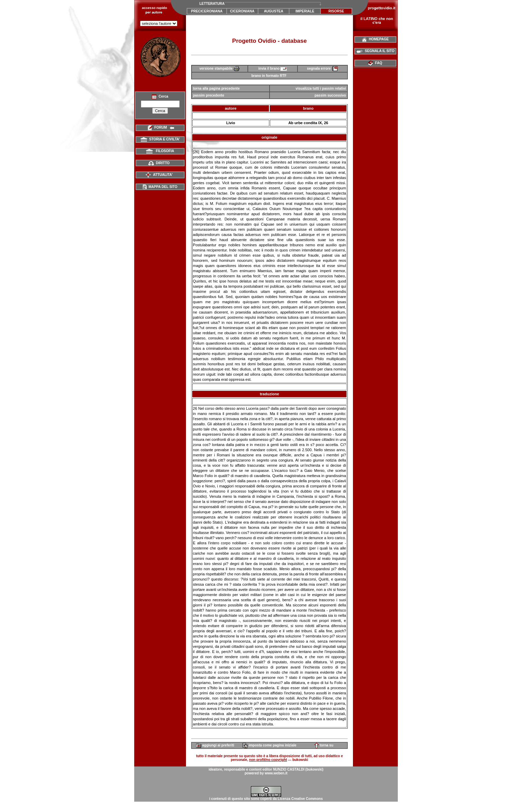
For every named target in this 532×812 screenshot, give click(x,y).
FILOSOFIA (160, 151)
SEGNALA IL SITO (376, 51)
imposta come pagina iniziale (269, 745)
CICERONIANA (242, 11)
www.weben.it (276, 773)
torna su (324, 745)
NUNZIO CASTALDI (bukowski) (298, 769)
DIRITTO (159, 163)
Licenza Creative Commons (300, 799)
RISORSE (336, 11)
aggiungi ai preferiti (215, 745)
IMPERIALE (305, 11)
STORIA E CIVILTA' (160, 139)
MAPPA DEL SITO (160, 187)
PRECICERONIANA (207, 11)
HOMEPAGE (375, 39)
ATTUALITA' (159, 175)
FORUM (160, 127)
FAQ (376, 63)
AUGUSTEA (274, 11)
